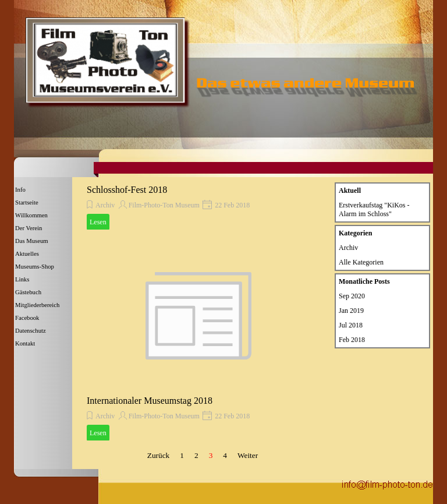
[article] (198, 207)
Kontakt (25, 343)
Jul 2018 (351, 325)
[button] (387, 483)
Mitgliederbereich (37, 305)
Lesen (98, 222)
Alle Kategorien (361, 262)
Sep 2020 (352, 296)
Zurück (159, 455)
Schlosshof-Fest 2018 (127, 190)
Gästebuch (28, 292)
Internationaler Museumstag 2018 (150, 401)
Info (20, 190)
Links (22, 279)
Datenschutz (31, 331)
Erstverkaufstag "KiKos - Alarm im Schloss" (374, 209)
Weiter (248, 455)
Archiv (105, 205)
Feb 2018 (352, 340)
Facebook (27, 318)
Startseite (27, 202)
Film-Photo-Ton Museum (164, 205)
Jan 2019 (351, 311)
